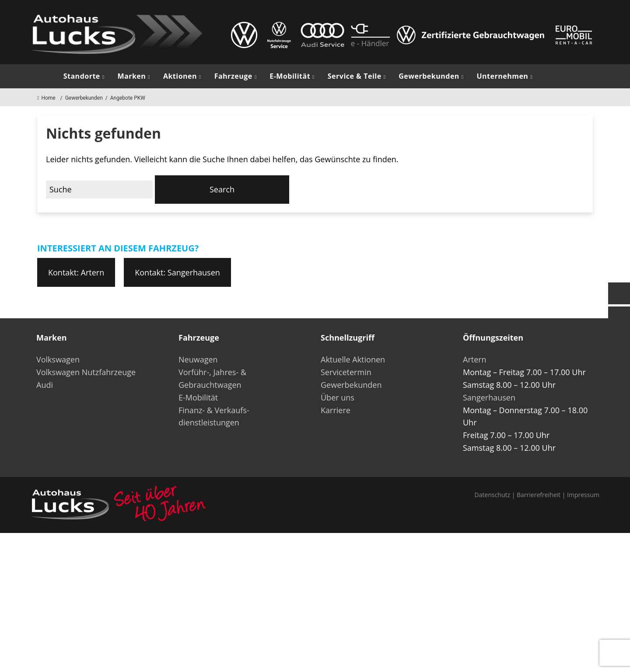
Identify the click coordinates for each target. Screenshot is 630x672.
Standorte (82, 76)
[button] (222, 190)
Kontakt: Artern (76, 272)
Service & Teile (355, 76)
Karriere (336, 410)
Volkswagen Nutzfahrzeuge (86, 372)
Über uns (338, 397)
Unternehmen (502, 76)
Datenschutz (492, 495)
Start (44, 76)
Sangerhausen (489, 397)
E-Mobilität (290, 76)
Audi (45, 385)
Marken (131, 76)
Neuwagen (198, 359)
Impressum (583, 495)
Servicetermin (346, 372)
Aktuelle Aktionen (353, 359)
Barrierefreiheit (539, 495)
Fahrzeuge (233, 76)
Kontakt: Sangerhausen (177, 272)
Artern (475, 359)
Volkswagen (58, 359)
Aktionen (180, 76)
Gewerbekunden (429, 76)
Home (46, 98)
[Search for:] (99, 190)
